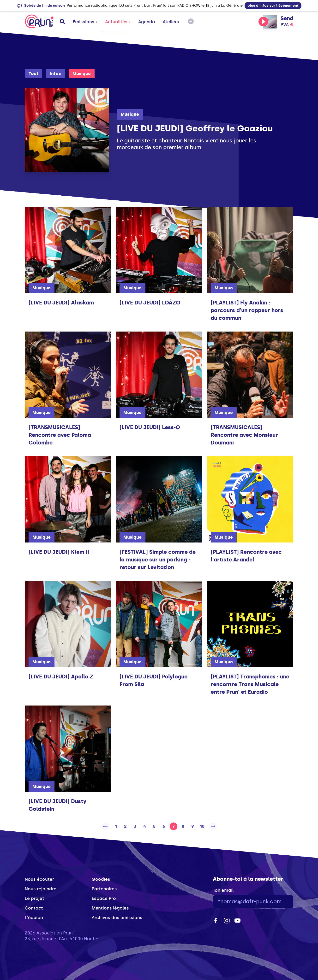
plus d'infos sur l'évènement (273, 6)
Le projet (34, 898)
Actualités (118, 22)
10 (202, 826)
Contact (34, 908)
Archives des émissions (117, 918)
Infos (55, 74)
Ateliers (171, 22)
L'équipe (34, 918)
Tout (33, 74)
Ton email (223, 890)
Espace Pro (104, 898)
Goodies (101, 879)
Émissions (85, 22)
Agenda (147, 22)
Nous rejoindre (41, 889)
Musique (82, 74)
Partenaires (104, 889)
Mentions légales (110, 908)
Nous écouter (39, 879)
